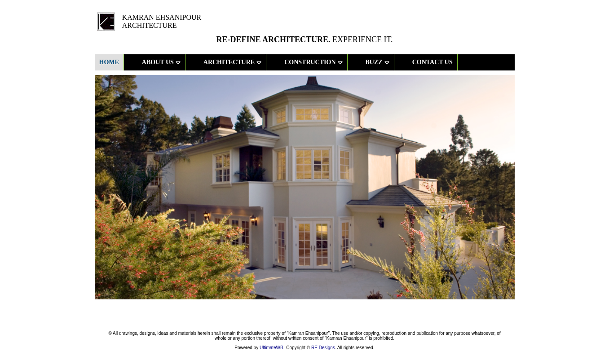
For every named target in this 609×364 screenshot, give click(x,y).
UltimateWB (271, 348)
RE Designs (323, 348)
